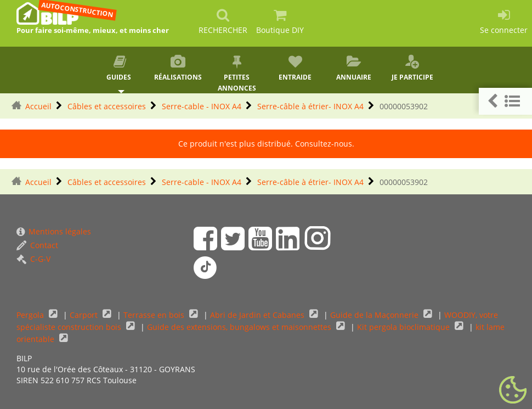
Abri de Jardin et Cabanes (258, 315)
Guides (120, 68)
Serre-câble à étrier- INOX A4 (310, 106)
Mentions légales (54, 231)
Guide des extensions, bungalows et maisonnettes (240, 327)
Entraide (295, 68)
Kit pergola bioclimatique (404, 327)
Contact (37, 245)
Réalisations (179, 68)
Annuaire (354, 68)
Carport (85, 315)
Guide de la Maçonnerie (375, 315)
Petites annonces (237, 74)
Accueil (38, 106)
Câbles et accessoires (107, 106)
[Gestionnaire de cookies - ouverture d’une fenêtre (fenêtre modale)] (513, 390)
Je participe (412, 68)
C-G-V (33, 259)
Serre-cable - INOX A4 (202, 106)
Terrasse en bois (155, 315)
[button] (505, 101)
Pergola (31, 315)
